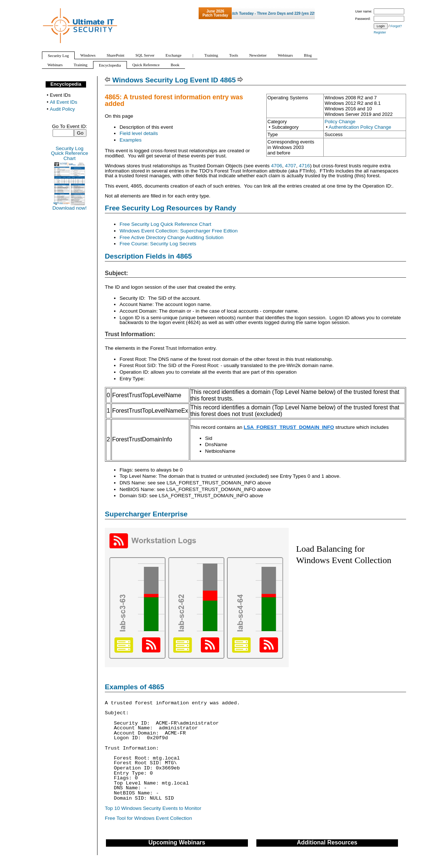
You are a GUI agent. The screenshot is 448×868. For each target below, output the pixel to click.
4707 (291, 166)
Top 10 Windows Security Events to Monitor (153, 808)
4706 (277, 166)
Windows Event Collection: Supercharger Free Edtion (179, 231)
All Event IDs (64, 102)
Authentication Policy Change (360, 127)
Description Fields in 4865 (148, 256)
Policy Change (340, 122)
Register (380, 32)
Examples (131, 140)
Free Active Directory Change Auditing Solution (172, 237)
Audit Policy (63, 109)
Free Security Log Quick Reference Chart (165, 224)
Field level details (139, 133)
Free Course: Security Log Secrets (158, 244)
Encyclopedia (66, 84)
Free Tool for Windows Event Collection (148, 818)
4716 (304, 166)
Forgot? (396, 26)
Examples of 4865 (134, 687)
